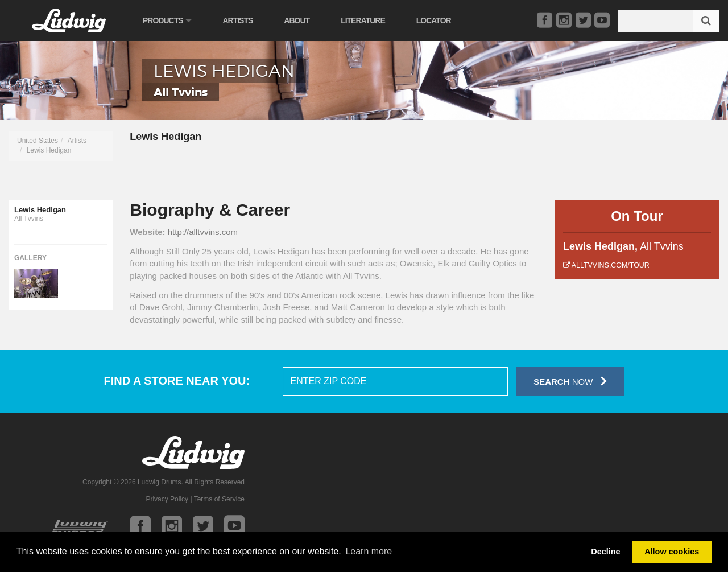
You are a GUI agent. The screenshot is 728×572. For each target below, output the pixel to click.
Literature (363, 20)
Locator (434, 20)
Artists (237, 20)
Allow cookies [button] (672, 552)
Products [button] (167, 20)
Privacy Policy (167, 499)
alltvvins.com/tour (606, 265)
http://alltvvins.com (203, 232)
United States (38, 141)
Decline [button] (605, 552)
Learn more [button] (369, 551)
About (297, 20)
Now (570, 381)
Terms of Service (219, 499)
